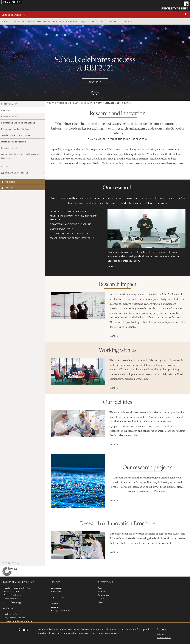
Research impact (9, 148)
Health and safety (11, 614)
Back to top (9, 563)
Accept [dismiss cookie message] (162, 629)
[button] (185, 15)
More (111, 266)
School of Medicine (12, 599)
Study (14, 21)
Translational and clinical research (17, 135)
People (113, 21)
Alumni (101, 602)
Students (55, 607)
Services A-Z (56, 588)
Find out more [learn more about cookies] (164, 637)
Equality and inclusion (93, 21)
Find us (101, 599)
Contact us (126, 21)
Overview (6, 110)
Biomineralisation (9, 116)
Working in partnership (65, 21)
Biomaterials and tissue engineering (18, 123)
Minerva (54, 603)
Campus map (103, 595)
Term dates (103, 591)
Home (5, 21)
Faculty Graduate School (61, 610)
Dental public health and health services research (20, 156)
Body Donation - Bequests (15, 618)
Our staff (9, 188)
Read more (95, 63)
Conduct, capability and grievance (18, 621)
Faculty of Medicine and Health (63, 103)
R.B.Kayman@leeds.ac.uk (15, 173)
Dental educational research (67, 211)
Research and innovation (36, 21)
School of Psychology (13, 602)
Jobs (100, 588)
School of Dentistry (13, 15)
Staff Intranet (57, 591)
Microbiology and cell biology (15, 129)
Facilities (8, 182)
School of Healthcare (13, 595)
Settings (160, 634)
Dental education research (14, 142)
